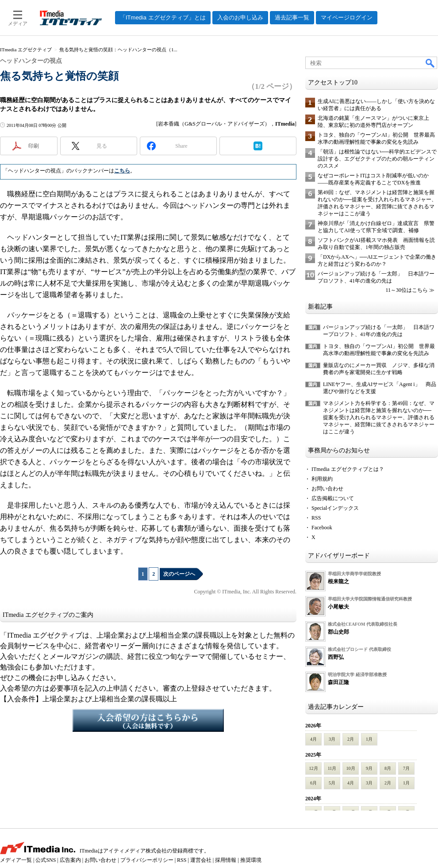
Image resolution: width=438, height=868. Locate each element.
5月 (332, 783)
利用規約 (322, 479)
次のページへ (179, 574)
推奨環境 (251, 860)
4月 (313, 739)
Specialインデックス (335, 508)
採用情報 (226, 860)
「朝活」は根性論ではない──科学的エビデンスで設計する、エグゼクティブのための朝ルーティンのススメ (377, 159)
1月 (369, 739)
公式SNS (46, 860)
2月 (351, 739)
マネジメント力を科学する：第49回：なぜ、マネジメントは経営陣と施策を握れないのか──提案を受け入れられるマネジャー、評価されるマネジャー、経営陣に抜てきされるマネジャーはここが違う (379, 417)
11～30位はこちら (407, 290)
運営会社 (201, 860)
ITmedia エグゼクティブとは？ (348, 469)
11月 (332, 768)
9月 (369, 768)
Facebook (322, 528)
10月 (351, 768)
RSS (316, 518)
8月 (388, 768)
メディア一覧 (16, 860)
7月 (406, 768)
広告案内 (70, 860)
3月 (332, 739)
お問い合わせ (327, 489)
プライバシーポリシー (147, 860)
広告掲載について (333, 498)
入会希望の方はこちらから (148, 720)
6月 (313, 783)
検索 (430, 63)
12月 (314, 768)
